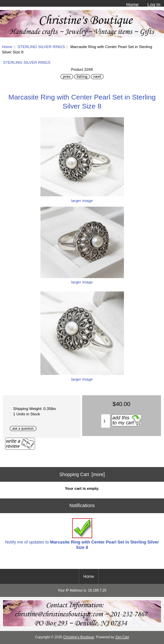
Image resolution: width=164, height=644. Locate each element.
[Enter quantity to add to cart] (106, 421)
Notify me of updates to (82, 534)
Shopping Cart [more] (82, 474)
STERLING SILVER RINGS (41, 47)
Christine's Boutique (79, 637)
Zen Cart (122, 637)
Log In (154, 5)
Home (132, 5)
